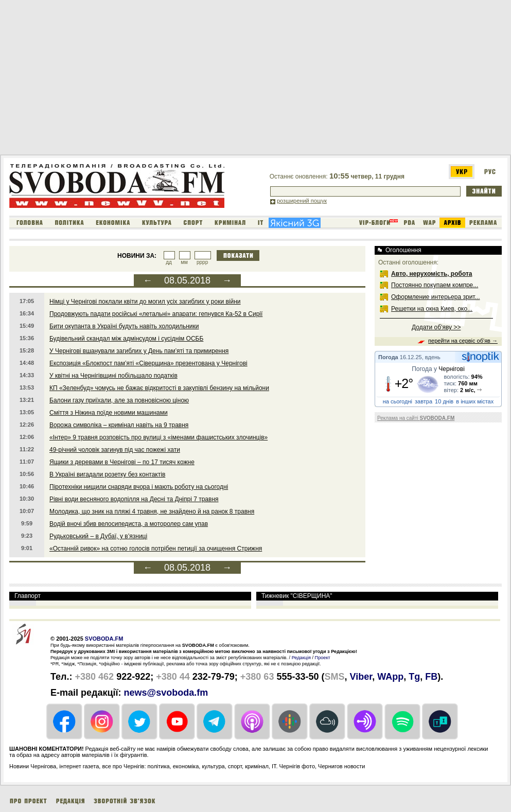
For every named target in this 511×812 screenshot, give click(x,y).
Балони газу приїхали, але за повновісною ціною (119, 400)
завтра (424, 401)
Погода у (438, 369)
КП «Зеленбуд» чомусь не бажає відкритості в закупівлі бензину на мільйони (159, 388)
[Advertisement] (186, 79)
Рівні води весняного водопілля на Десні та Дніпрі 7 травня (134, 499)
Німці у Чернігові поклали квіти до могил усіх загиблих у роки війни (145, 302)
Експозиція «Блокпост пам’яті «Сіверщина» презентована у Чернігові (148, 363)
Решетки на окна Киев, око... (432, 309)
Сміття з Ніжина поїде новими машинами (109, 413)
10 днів (444, 401)
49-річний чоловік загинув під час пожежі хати (115, 450)
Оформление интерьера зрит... (436, 297)
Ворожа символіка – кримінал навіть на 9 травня (119, 425)
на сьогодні (398, 401)
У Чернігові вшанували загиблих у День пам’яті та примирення (139, 351)
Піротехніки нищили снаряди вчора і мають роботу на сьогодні (139, 487)
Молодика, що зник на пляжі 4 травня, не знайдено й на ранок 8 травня (152, 511)
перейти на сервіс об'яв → (463, 341)
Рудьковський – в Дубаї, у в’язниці (98, 536)
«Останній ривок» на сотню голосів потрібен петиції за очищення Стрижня (156, 549)
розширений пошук (302, 201)
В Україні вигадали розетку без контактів (107, 474)
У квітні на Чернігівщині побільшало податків (113, 376)
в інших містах (475, 401)
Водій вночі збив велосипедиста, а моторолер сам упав (129, 524)
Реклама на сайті (416, 418)
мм (184, 262)
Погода (388, 357)
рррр (202, 262)
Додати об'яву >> (436, 327)
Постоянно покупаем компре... (435, 285)
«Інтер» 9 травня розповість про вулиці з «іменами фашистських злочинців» (158, 437)
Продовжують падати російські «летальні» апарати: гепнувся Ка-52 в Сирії (156, 314)
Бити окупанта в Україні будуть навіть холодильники (124, 326)
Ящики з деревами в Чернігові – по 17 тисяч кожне (122, 462)
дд (169, 262)
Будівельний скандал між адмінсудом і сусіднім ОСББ (126, 339)
